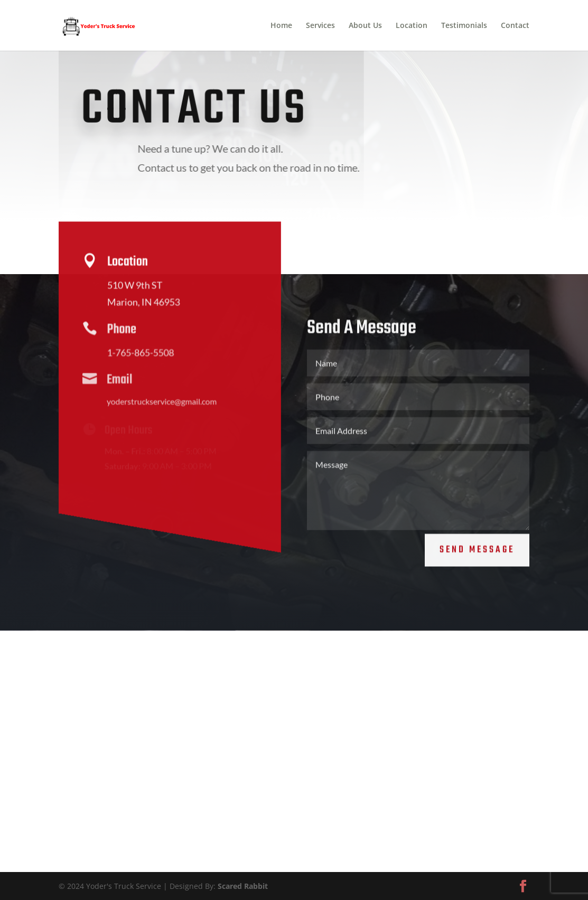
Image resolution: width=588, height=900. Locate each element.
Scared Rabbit (243, 886)
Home (281, 26)
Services (320, 26)
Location (412, 26)
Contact (515, 26)
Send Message (477, 544)
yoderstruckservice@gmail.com (158, 403)
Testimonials (464, 26)
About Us (365, 26)
